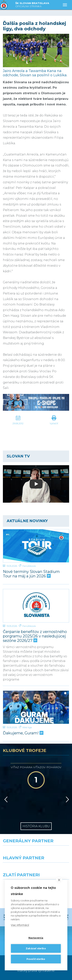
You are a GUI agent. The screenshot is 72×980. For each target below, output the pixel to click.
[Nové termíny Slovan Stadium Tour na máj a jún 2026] (36, 546)
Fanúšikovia (29, 566)
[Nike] (36, 853)
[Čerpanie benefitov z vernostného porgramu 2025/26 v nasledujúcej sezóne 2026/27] (36, 606)
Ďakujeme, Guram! (23, 733)
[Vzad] (5, 799)
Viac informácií (20, 925)
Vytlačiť (54, 423)
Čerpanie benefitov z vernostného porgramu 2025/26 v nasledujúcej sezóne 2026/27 (35, 636)
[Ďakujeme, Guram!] (36, 707)
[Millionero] (54, 870)
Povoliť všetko (36, 959)
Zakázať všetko (36, 948)
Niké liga (27, 727)
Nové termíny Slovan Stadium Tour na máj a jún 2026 (31, 574)
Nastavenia (36, 938)
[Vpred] (67, 799)
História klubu (36, 826)
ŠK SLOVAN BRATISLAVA (32, 5)
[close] (59, 880)
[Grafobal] (18, 870)
